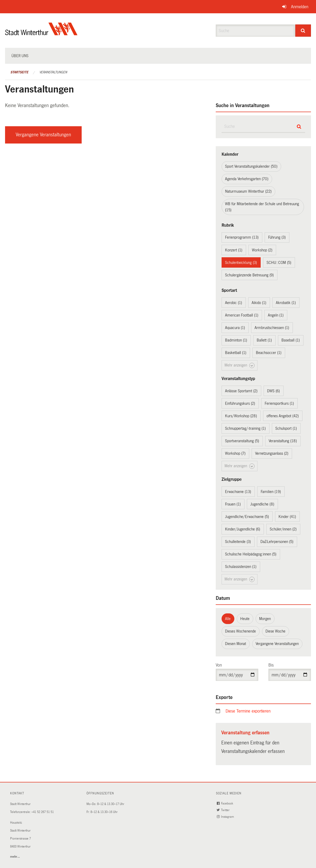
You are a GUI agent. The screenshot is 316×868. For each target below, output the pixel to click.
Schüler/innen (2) (283, 529)
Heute (245, 619)
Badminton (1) (236, 340)
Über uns (20, 56)
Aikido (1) (259, 303)
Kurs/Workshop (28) (241, 416)
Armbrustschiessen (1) (272, 328)
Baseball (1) (291, 340)
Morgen (265, 619)
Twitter (224, 810)
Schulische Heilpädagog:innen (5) (251, 554)
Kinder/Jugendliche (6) (243, 529)
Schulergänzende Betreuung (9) (249, 275)
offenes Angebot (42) (283, 416)
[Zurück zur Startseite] (41, 33)
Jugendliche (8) (262, 504)
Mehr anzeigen (240, 365)
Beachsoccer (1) (269, 353)
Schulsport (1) (286, 428)
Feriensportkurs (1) (279, 403)
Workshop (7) (235, 453)
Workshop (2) (262, 250)
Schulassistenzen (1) (241, 567)
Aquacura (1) (235, 328)
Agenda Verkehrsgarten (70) (247, 179)
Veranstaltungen (53, 72)
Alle (228, 619)
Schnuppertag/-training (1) (245, 428)
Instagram (226, 817)
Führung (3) (277, 237)
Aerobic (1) (234, 303)
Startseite (19, 72)
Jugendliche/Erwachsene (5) (247, 517)
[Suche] (303, 31)
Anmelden (300, 7)
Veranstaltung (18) (283, 441)
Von (219, 665)
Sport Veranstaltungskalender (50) (251, 166)
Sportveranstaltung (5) (242, 441)
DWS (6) (273, 391)
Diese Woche (275, 631)
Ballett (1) (264, 340)
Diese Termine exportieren (248, 711)
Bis (271, 665)
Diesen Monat (236, 644)
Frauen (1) (233, 504)
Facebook (225, 804)
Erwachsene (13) (238, 492)
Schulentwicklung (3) (241, 263)
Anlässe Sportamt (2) (241, 391)
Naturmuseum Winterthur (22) (248, 191)
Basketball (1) (236, 353)
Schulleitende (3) (238, 542)
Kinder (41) (287, 517)
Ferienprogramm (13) (242, 237)
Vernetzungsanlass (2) (272, 453)
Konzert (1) (234, 250)
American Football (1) (242, 315)
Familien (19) (271, 492)
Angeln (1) (276, 315)
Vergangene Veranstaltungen (43, 135)
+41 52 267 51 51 (43, 812)
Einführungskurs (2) (240, 403)
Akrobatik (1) (286, 303)
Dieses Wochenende (240, 631)
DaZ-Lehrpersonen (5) (277, 542)
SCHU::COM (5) (279, 263)
